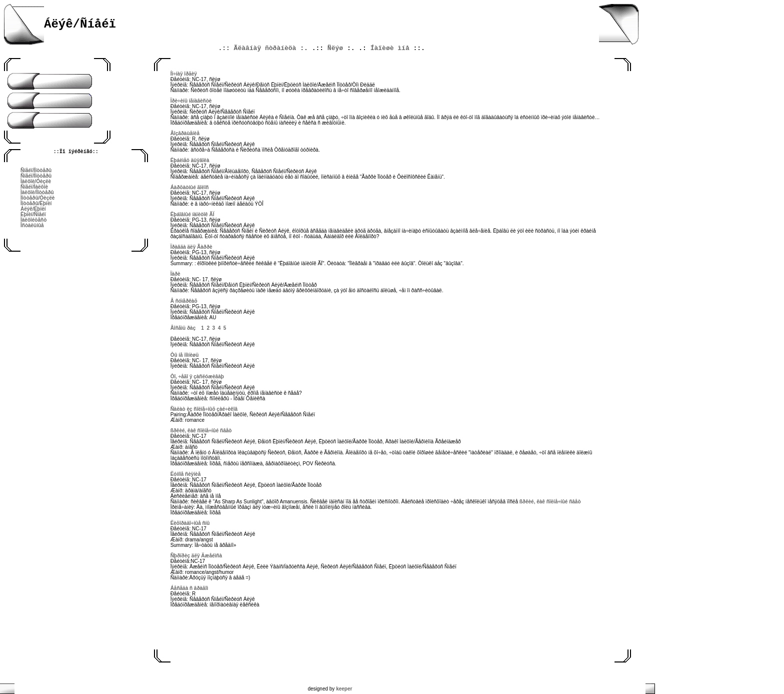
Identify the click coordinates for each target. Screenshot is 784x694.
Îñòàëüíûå (32, 225)
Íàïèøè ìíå (390, 48)
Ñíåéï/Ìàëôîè (34, 187)
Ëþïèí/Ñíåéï (33, 214)
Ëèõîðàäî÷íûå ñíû (190, 523)
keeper (344, 689)
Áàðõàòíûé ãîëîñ (190, 187)
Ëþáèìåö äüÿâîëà (190, 160)
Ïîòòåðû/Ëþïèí (36, 203)
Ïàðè (175, 274)
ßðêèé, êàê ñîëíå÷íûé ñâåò (201, 431)
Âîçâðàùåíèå (185, 133)
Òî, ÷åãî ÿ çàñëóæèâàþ (197, 377)
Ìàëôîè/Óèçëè (36, 181)
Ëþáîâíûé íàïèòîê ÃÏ (192, 214)
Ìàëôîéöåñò (33, 220)
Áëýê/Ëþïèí (33, 209)
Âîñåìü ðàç (183, 328)
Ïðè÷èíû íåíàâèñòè (191, 101)
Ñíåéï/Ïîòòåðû (36, 170)
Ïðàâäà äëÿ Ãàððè (191, 247)
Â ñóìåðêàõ (184, 301)
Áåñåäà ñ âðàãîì (189, 588)
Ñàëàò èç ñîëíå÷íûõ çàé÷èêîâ (204, 409)
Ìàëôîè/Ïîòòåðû (37, 192)
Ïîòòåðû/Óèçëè (37, 198)
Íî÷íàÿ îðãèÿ (184, 74)
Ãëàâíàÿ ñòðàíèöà (265, 48)
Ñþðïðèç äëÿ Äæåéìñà (196, 556)
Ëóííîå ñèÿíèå (186, 474)
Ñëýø (335, 48)
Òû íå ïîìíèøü (185, 355)
